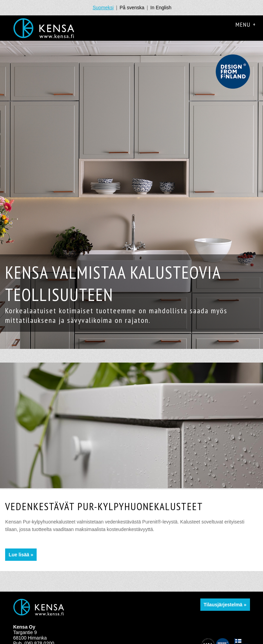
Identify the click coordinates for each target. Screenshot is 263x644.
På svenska (132, 8)
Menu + (246, 24)
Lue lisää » (21, 555)
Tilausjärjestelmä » (225, 605)
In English (161, 8)
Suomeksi (103, 8)
